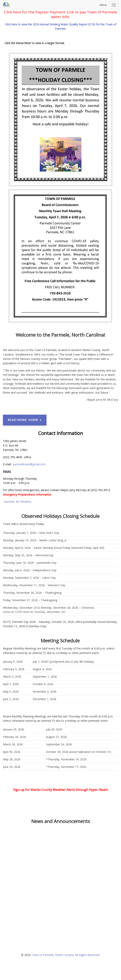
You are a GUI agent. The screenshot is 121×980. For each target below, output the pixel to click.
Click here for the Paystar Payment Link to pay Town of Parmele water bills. (60, 14)
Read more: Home (25, 420)
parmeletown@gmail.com (29, 464)
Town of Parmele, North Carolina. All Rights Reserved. (66, 955)
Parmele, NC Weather (18, 502)
